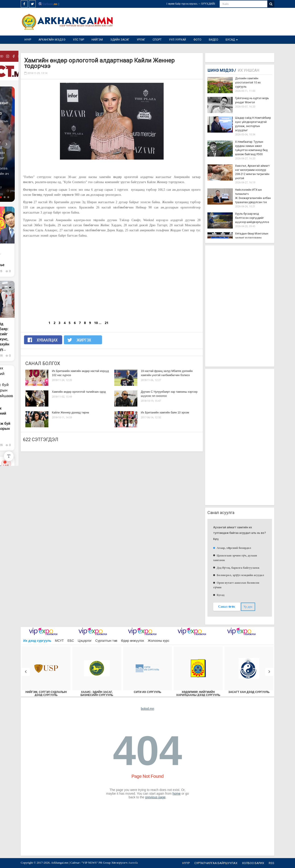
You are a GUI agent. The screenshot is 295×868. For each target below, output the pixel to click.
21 (106, 323)
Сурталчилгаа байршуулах (216, 863)
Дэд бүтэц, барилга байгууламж (238, 568)
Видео (214, 40)
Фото (197, 40)
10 (96, 323)
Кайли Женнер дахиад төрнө (70, 413)
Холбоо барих (253, 863)
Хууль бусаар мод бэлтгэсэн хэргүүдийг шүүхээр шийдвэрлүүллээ (252, 218)
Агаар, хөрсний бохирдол (233, 548)
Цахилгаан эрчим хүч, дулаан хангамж (235, 558)
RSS (271, 863)
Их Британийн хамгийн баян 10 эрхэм (165, 413)
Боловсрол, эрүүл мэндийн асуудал (240, 575)
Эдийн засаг (120, 40)
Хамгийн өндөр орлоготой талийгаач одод (79, 392)
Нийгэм (97, 40)
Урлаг (141, 40)
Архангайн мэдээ (52, 40)
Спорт (157, 40)
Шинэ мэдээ (222, 70)
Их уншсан (248, 70)
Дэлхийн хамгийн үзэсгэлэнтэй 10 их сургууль (248, 83)
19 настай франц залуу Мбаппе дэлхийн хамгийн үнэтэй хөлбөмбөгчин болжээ (167, 373)
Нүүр (28, 40)
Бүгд (216, 539)
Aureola (133, 863)
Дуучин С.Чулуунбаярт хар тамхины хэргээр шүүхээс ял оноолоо (169, 394)
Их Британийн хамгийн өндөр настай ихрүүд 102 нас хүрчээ (80, 373)
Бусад (232, 40)
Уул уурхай (177, 40)
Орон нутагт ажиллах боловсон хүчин (236, 585)
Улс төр (78, 40)
